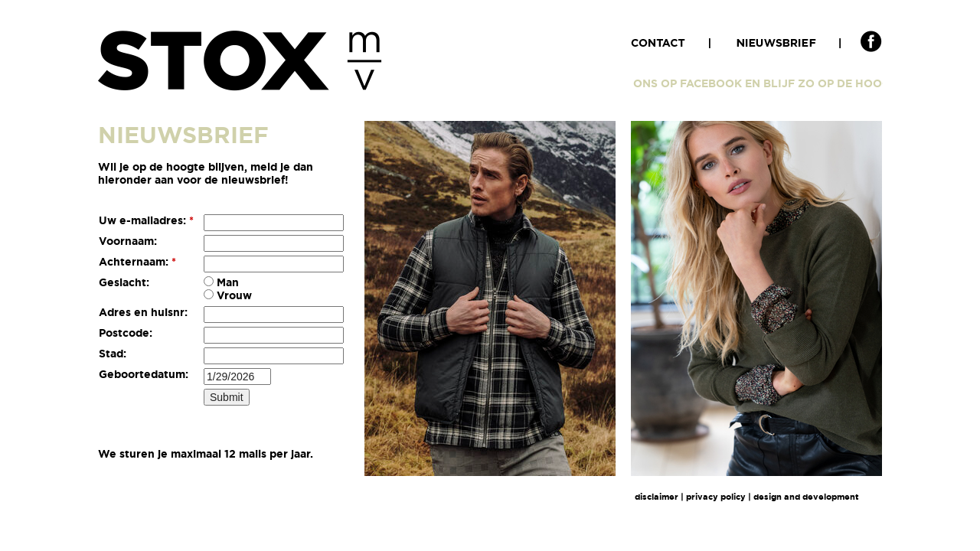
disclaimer (657, 497)
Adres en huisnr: (143, 312)
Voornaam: (128, 241)
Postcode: (126, 333)
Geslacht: (124, 282)
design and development (806, 497)
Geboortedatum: (144, 374)
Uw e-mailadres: (146, 220)
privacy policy (716, 497)
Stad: (113, 354)
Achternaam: (137, 262)
